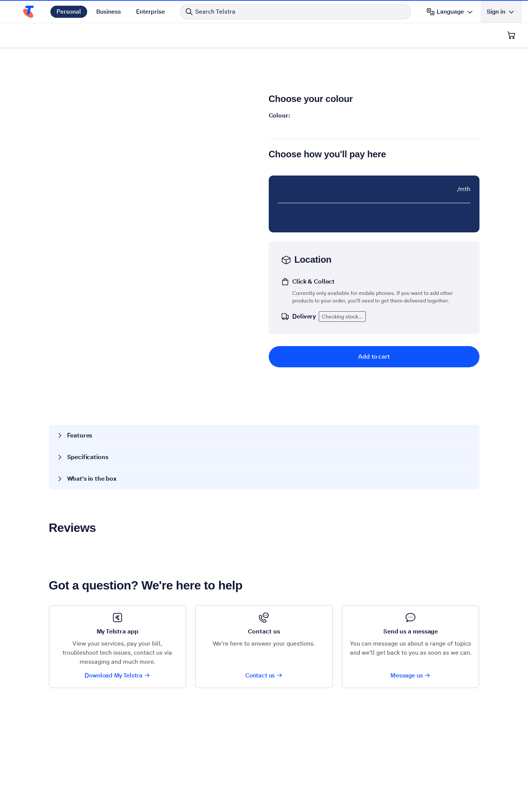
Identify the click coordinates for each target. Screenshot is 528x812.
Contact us (264, 675)
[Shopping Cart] (511, 35)
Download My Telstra (117, 675)
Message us (410, 675)
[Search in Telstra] (295, 12)
